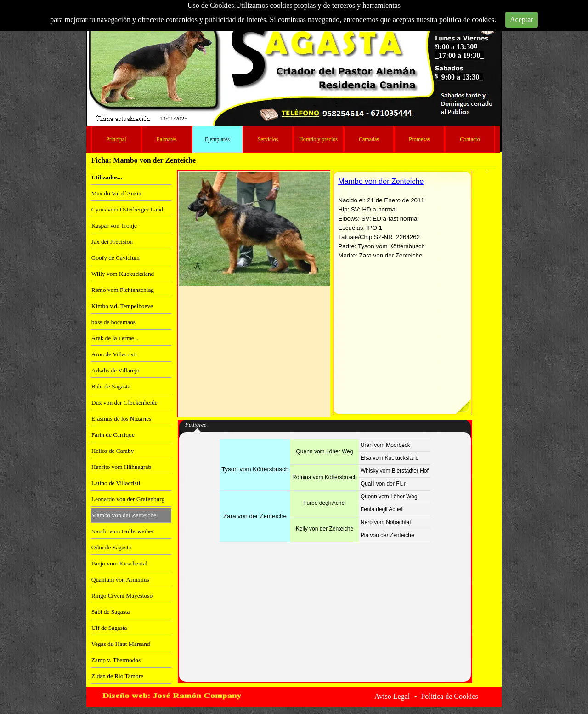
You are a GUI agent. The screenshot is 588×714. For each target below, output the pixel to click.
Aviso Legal (392, 696)
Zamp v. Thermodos (116, 660)
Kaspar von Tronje (114, 226)
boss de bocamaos (113, 322)
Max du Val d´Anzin (116, 193)
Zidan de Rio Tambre (117, 676)
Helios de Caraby (113, 451)
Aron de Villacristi (114, 354)
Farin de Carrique (113, 435)
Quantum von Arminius (120, 580)
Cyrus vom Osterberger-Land (127, 209)
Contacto (470, 139)
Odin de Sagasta (111, 547)
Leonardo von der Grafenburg (128, 499)
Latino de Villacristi (116, 483)
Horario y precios (318, 139)
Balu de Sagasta (111, 386)
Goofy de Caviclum (116, 258)
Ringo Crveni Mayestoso (122, 596)
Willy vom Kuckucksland (123, 274)
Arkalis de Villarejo (116, 370)
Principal (116, 139)
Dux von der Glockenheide (124, 403)
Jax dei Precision (112, 242)
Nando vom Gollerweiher (123, 531)
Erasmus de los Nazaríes (122, 419)
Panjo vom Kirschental (119, 563)
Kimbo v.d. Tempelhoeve (122, 306)
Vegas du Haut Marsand (121, 644)
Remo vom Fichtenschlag (123, 290)
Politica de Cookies (449, 696)
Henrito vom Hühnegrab (121, 467)
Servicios (268, 139)
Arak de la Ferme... (115, 338)
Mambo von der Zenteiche (124, 515)
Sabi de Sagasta (111, 612)
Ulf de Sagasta (109, 628)
